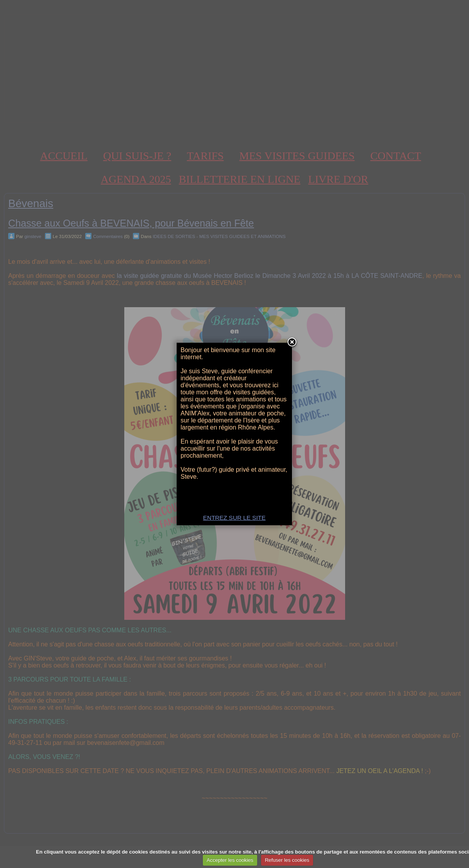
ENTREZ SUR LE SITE (234, 518)
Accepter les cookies (230, 860)
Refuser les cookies (287, 860)
